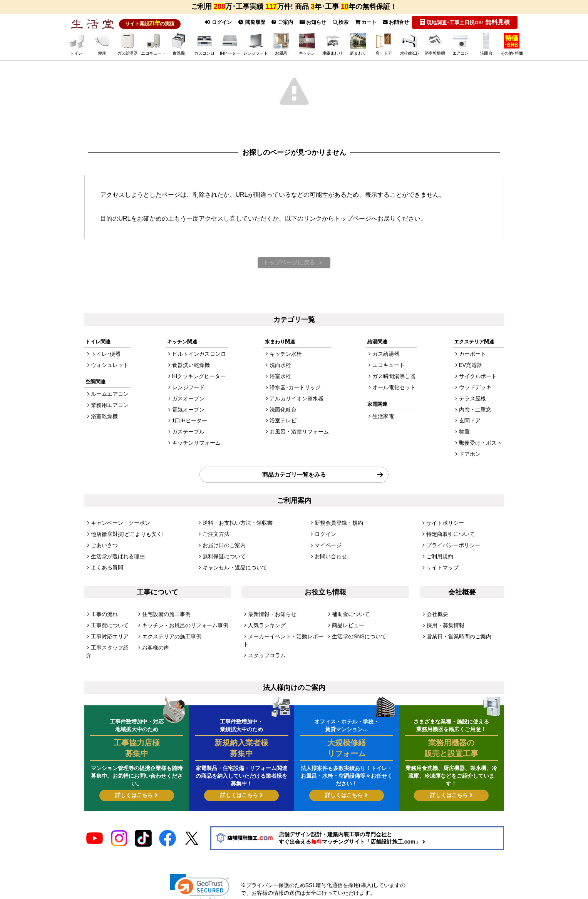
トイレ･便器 (105, 357)
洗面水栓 (281, 367)
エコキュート (389, 367)
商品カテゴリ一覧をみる (294, 470)
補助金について (349, 605)
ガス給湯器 (387, 357)
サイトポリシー (444, 516)
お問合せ (395, 22)
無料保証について (223, 548)
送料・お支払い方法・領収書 (235, 516)
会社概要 (437, 605)
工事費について (108, 615)
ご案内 (280, 22)
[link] (200, 865)
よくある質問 (106, 558)
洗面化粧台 (284, 409)
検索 (339, 22)
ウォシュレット (108, 367)
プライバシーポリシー (451, 538)
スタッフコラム (266, 636)
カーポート (475, 357)
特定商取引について (449, 527)
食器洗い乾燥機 (191, 367)
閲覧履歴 (248, 22)
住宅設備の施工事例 (165, 605)
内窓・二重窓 (477, 409)
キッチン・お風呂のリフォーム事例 (182, 615)
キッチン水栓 (286, 357)
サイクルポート (480, 378)
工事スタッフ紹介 (111, 636)
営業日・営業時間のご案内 (457, 625)
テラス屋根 (475, 399)
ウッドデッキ (477, 388)
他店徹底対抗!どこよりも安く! (125, 527)
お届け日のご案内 (223, 538)
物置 (467, 430)
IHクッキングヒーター (199, 378)
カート (364, 22)
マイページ (327, 538)
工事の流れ (103, 605)
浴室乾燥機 (103, 416)
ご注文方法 (215, 527)
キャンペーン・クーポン (118, 516)
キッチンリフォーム (196, 441)
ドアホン (472, 451)
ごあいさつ (103, 538)
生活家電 (384, 416)
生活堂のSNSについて (357, 625)
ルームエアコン (108, 396)
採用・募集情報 (444, 615)
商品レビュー (347, 615)
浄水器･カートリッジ (295, 388)
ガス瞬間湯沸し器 (394, 378)
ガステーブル (189, 430)
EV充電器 (473, 367)
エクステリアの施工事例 (170, 625)
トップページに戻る (289, 264)
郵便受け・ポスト (482, 441)
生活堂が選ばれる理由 (116, 548)
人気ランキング (266, 615)
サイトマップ (441, 558)
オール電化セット (394, 388)
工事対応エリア (108, 625)
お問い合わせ (330, 548)
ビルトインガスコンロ (199, 357)
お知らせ (310, 22)
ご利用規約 (439, 548)
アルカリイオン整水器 (297, 399)
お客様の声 (155, 636)
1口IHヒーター (190, 419)
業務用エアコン (108, 406)
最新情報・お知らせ (271, 605)
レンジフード (189, 388)
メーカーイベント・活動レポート (286, 625)
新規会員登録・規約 (337, 516)
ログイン (214, 22)
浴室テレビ (284, 419)
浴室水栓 (281, 378)
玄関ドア (472, 419)
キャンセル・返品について (233, 558)
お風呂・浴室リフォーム (299, 430)
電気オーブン (189, 409)
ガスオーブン (189, 399)
